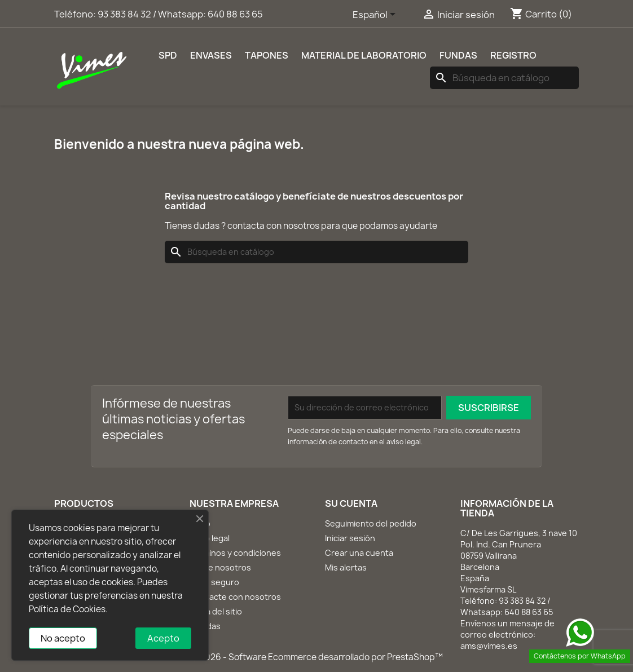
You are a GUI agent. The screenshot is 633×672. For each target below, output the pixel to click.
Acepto (163, 638)
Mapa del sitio (216, 611)
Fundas (458, 55)
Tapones (267, 55)
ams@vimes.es (489, 646)
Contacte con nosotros (235, 597)
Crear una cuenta (359, 553)
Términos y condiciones (235, 553)
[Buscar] (504, 78)
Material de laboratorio (364, 55)
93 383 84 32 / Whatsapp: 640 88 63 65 (180, 14)
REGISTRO (513, 55)
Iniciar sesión (350, 538)
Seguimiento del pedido (371, 523)
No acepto (63, 638)
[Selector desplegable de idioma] (376, 15)
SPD (168, 55)
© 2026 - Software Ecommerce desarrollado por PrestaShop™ (317, 657)
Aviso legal (210, 538)
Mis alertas (346, 567)
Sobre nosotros (220, 567)
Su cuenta (351, 503)
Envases (211, 55)
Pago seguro (214, 582)
